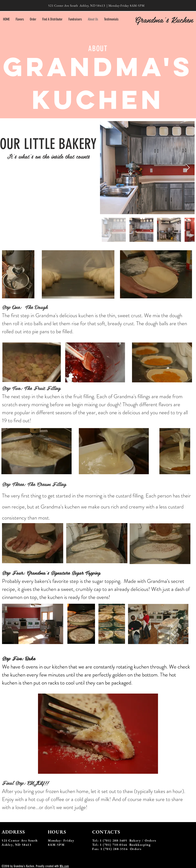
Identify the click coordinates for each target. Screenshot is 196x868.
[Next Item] (188, 168)
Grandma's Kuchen (164, 19)
